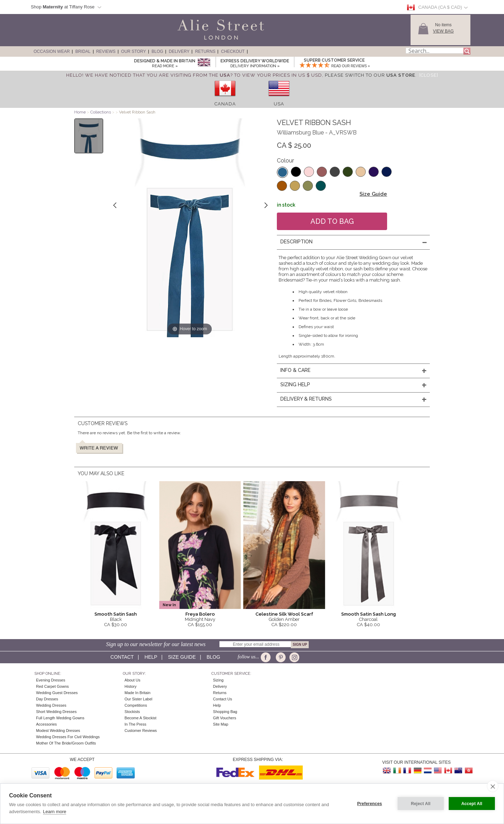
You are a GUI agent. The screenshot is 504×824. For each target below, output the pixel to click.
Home (80, 112)
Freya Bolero (200, 614)
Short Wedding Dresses (56, 712)
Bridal (83, 51)
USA (279, 104)
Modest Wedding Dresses (58, 730)
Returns (205, 51)
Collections (101, 112)
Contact (122, 657)
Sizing (218, 680)
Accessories (46, 724)
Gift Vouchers (225, 718)
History (131, 686)
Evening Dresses (51, 680)
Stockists (132, 712)
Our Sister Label (138, 699)
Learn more (55, 812)
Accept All (472, 804)
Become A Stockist (141, 718)
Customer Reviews (141, 730)
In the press (135, 724)
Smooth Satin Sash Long (369, 614)
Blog (157, 51)
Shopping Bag (225, 712)
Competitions (136, 705)
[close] (493, 786)
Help (151, 657)
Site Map (221, 724)
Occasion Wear (52, 51)
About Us (132, 680)
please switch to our (370, 75)
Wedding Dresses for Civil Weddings (68, 737)
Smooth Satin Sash (116, 614)
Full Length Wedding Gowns (60, 718)
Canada (225, 104)
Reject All (421, 804)
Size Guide (373, 194)
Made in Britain (138, 693)
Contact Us (223, 699)
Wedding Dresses (51, 705)
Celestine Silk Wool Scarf (284, 614)
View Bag (443, 31)
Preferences (370, 804)
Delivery (179, 51)
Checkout (233, 51)
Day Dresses (47, 699)
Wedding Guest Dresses (57, 693)
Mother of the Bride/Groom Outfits (66, 743)
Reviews (106, 51)
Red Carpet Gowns (52, 686)
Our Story (134, 51)
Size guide (182, 657)
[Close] (429, 75)
